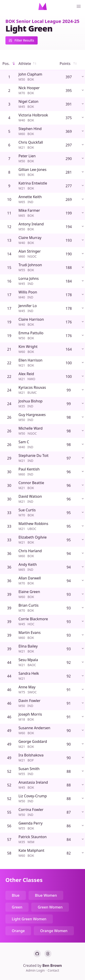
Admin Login (36, 970)
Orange (18, 931)
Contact (53, 970)
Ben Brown (52, 965)
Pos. (9, 64)
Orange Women (54, 931)
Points (69, 64)
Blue (16, 895)
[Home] (43, 6)
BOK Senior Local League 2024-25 (42, 21)
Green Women (50, 907)
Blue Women (46, 895)
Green (17, 907)
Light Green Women (29, 919)
